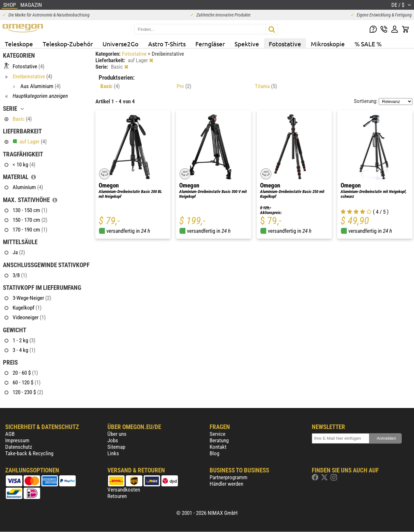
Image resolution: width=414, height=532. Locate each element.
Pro (184, 86)
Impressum (17, 440)
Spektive (247, 44)
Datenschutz (19, 447)
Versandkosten (124, 490)
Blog (214, 453)
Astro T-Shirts (167, 44)
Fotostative (285, 44)
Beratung (219, 440)
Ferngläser (210, 44)
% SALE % (368, 44)
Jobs (113, 440)
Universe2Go (120, 44)
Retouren (117, 496)
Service (218, 434)
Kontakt (218, 447)
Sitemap (116, 447)
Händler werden (226, 484)
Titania (266, 86)
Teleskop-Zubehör (68, 44)
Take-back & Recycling (29, 453)
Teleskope (19, 44)
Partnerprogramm (229, 477)
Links (113, 453)
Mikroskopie (328, 44)
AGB (10, 434)
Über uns (117, 434)
